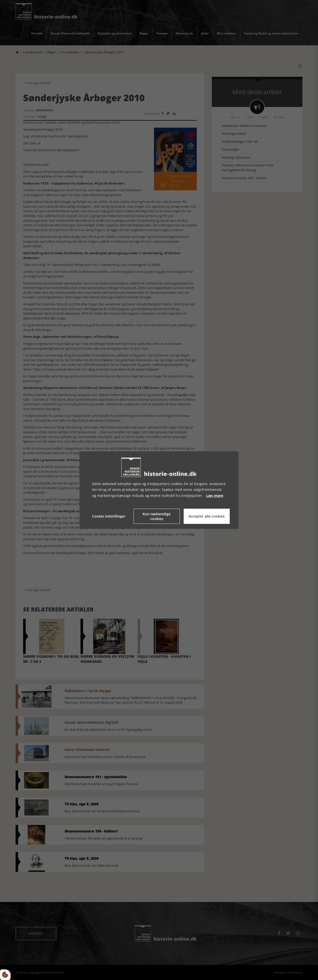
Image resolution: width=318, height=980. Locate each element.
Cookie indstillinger (109, 516)
